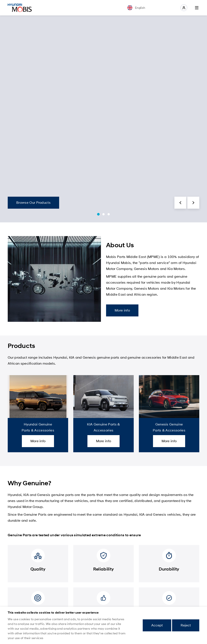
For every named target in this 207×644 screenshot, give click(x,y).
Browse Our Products (33, 203)
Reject (186, 625)
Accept (157, 625)
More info (122, 310)
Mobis (20, 8)
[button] (180, 203)
